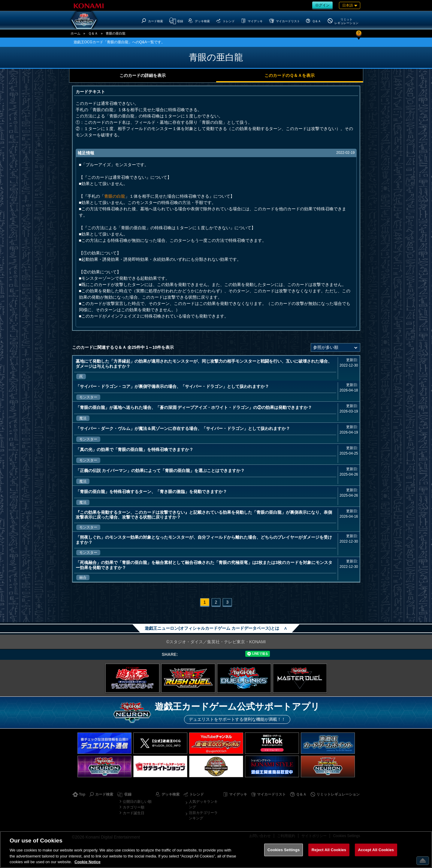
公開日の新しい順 (137, 802)
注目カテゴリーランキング (203, 815)
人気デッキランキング (203, 804)
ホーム (76, 33)
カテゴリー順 (134, 807)
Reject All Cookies (329, 850)
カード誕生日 (134, 813)
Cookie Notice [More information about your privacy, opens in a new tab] (88, 862)
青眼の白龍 (115, 196)
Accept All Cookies (376, 850)
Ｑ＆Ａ (93, 33)
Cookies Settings (284, 850)
